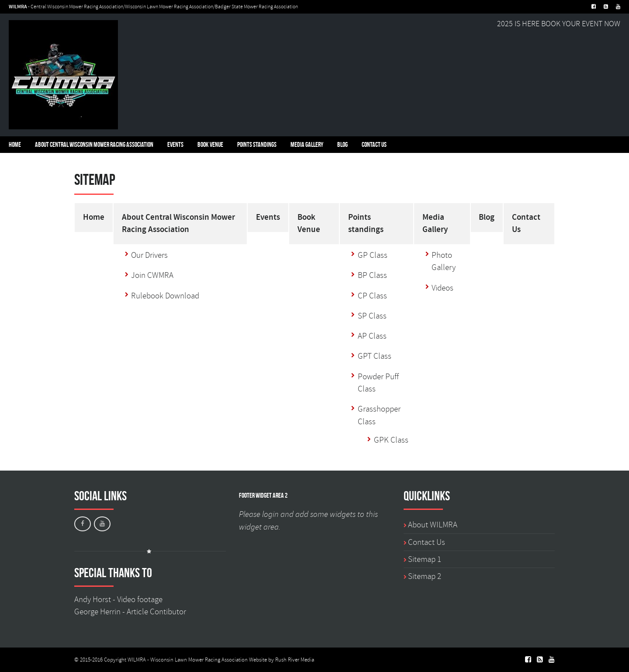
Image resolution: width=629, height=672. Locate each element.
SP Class (372, 316)
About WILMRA (433, 525)
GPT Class (375, 356)
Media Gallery (307, 144)
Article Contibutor (156, 612)
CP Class (372, 296)
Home (15, 144)
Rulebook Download (165, 296)
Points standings (257, 144)
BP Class (372, 275)
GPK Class (391, 440)
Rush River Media (295, 660)
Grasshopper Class (379, 415)
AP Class (372, 336)
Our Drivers (149, 255)
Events (175, 144)
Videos (442, 288)
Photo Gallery (444, 261)
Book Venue (210, 144)
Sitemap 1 (425, 559)
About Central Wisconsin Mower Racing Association (94, 144)
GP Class (373, 255)
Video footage (140, 599)
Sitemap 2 (425, 576)
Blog (342, 144)
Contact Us (374, 144)
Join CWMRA (152, 275)
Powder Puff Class (378, 383)
